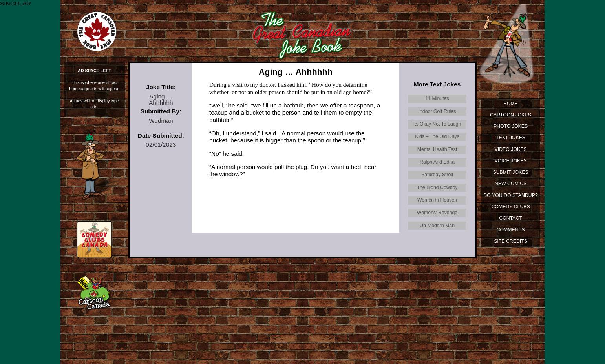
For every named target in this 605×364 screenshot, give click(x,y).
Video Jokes (511, 149)
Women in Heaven (437, 200)
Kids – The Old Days (437, 136)
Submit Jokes (511, 172)
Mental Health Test (437, 149)
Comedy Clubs (510, 207)
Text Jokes (511, 138)
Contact (511, 218)
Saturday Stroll (437, 175)
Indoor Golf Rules (437, 111)
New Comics (511, 184)
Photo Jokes (511, 126)
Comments (511, 230)
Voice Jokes (511, 161)
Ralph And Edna (437, 162)
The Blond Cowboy (437, 187)
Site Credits (511, 241)
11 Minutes (437, 98)
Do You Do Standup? (510, 195)
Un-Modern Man (437, 226)
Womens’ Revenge (437, 213)
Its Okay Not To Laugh (437, 124)
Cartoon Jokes (511, 115)
